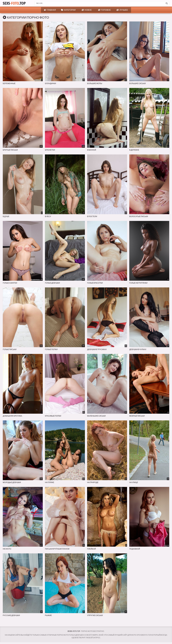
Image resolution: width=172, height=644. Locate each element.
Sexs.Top (14, 3)
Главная (50, 10)
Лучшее (122, 10)
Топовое (105, 10)
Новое (87, 10)
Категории (68, 10)
